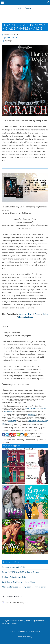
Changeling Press (26, 317)
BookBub (31, 415)
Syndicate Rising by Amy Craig (14, 577)
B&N (30, 314)
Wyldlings (12, 421)
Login (20, 8)
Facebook (8, 411)
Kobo (45, 314)
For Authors (21, 631)
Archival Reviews (35, 631)
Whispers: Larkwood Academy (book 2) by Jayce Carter (24, 587)
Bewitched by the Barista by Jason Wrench (19, 582)
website (28, 408)
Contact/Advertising (25, 637)
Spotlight (9, 41)
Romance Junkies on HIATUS (13, 567)
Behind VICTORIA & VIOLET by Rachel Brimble (20, 572)
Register (28, 8)
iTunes (38, 314)
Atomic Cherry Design (9, 623)
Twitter (43, 408)
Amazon (22, 314)
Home (11, 631)
